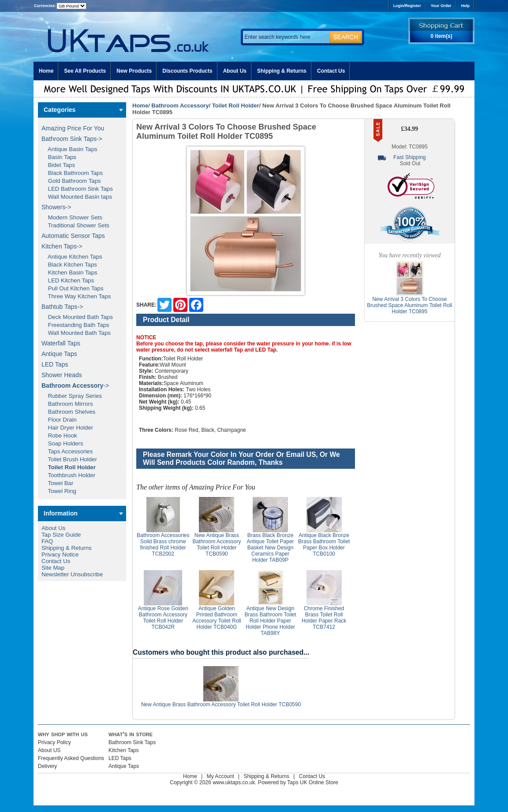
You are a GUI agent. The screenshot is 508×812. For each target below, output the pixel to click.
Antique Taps (59, 354)
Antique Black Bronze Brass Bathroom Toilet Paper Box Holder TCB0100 (324, 545)
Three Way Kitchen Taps (76, 296)
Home (46, 71)
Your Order (441, 6)
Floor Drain (59, 420)
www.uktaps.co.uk (234, 782)
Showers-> (56, 207)
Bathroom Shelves (68, 412)
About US (49, 750)
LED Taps (55, 364)
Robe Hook (59, 436)
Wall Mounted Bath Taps (76, 333)
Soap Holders (62, 443)
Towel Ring (59, 491)
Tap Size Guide (61, 535)
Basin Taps (59, 157)
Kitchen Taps (124, 750)
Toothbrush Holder (68, 475)
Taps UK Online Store (312, 782)
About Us (235, 71)
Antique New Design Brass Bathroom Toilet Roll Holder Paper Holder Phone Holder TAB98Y (270, 621)
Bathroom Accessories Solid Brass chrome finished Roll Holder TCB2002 (163, 545)
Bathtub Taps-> (62, 307)
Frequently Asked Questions (71, 758)
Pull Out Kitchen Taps (73, 288)
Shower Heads (62, 375)
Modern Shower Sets (72, 217)
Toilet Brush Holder (69, 459)
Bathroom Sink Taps (132, 742)
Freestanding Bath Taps (75, 325)
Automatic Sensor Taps (73, 236)
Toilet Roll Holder (236, 106)
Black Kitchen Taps (69, 265)
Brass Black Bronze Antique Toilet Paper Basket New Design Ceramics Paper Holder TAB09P (270, 548)
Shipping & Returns (282, 71)
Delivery (47, 766)
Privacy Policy (54, 742)
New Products (134, 71)
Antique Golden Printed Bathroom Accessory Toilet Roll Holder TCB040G (217, 618)
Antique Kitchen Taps (72, 257)
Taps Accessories (67, 451)
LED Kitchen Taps (68, 280)
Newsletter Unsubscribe (72, 574)
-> (75, 386)
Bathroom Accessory (180, 106)
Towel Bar (57, 483)
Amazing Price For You (73, 128)
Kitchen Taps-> (62, 246)
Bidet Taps (58, 165)
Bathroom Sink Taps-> (72, 139)
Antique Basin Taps (69, 149)
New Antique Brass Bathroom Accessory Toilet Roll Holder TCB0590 (217, 545)
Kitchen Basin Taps (69, 273)
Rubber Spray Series (72, 396)
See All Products (85, 71)
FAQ (47, 541)
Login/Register (407, 6)
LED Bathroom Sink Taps (77, 189)
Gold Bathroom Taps (71, 181)
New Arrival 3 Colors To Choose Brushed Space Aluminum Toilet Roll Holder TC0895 (409, 305)
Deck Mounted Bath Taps (77, 317)
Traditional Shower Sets (75, 225)
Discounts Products (187, 71)
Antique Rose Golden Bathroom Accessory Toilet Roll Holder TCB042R (163, 618)
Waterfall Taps (61, 343)
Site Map (53, 568)
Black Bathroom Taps (72, 173)
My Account (220, 776)
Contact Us (331, 71)
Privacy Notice (60, 554)
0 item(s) (441, 36)
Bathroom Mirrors (67, 404)
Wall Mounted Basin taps (77, 197)
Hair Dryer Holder (67, 428)
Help (465, 6)
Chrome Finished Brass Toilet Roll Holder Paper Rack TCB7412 (324, 618)
